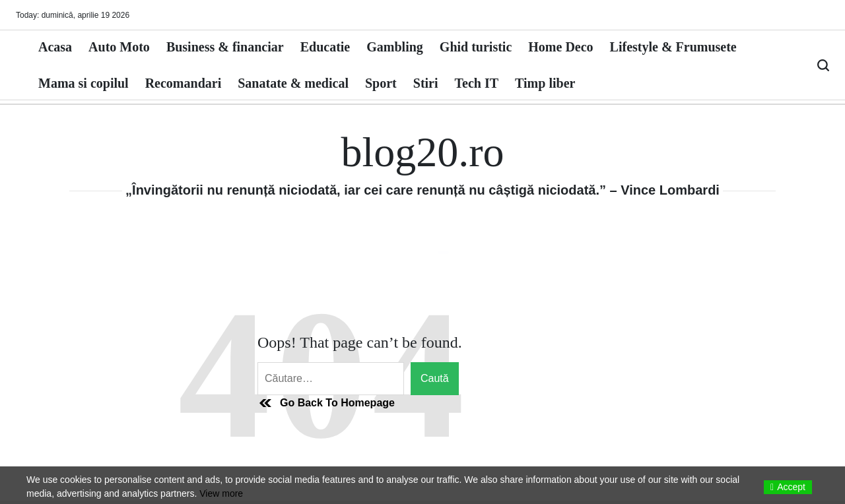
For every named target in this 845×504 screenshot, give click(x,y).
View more (221, 493)
